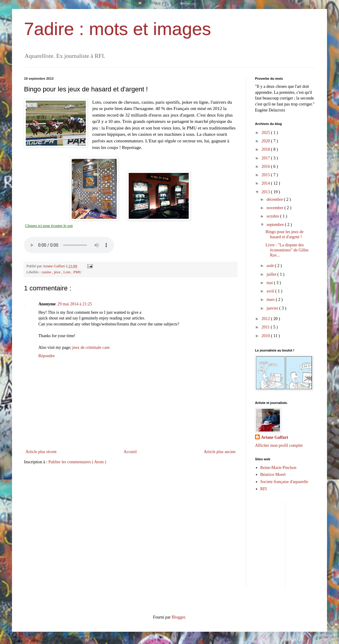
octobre (273, 216)
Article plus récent (41, 452)
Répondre (46, 356)
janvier (273, 308)
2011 (266, 327)
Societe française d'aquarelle (284, 482)
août (271, 266)
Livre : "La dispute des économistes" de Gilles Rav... (287, 250)
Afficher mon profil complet (279, 445)
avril (271, 291)
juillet (272, 274)
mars (271, 300)
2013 (266, 192)
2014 (266, 183)
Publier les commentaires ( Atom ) (77, 462)
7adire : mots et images (118, 29)
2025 (266, 133)
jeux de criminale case (91, 347)
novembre (275, 208)
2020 (266, 141)
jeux (58, 272)
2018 (266, 149)
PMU (77, 272)
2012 (266, 319)
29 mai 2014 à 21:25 (75, 304)
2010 (266, 336)
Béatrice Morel (273, 475)
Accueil (130, 452)
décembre (275, 199)
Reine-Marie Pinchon (278, 468)
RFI (264, 489)
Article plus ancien (220, 452)
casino (47, 272)
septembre (276, 225)
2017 (266, 158)
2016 (266, 166)
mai (270, 283)
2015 (266, 175)
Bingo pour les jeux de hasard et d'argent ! (285, 234)
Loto (67, 272)
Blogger (178, 617)
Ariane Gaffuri (274, 437)
